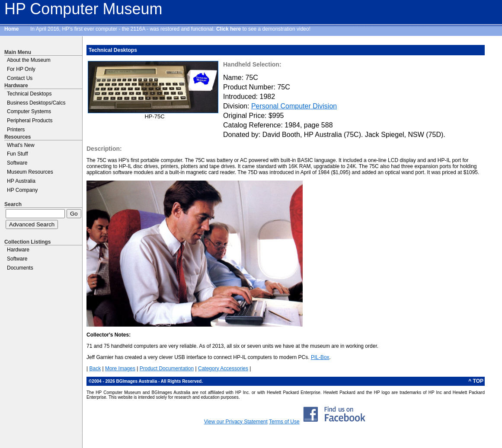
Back (95, 369)
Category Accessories (223, 369)
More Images (120, 369)
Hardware (18, 250)
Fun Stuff (17, 154)
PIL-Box (320, 357)
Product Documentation (167, 369)
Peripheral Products (30, 121)
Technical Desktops (29, 94)
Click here (229, 29)
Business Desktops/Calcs (36, 103)
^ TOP (476, 381)
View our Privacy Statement (236, 422)
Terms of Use (284, 422)
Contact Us (20, 78)
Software (17, 163)
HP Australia (21, 181)
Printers (16, 130)
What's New (21, 145)
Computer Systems (29, 111)
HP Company (22, 190)
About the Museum (29, 60)
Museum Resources (30, 172)
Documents (20, 268)
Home (11, 29)
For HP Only (21, 69)
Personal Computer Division (294, 106)
